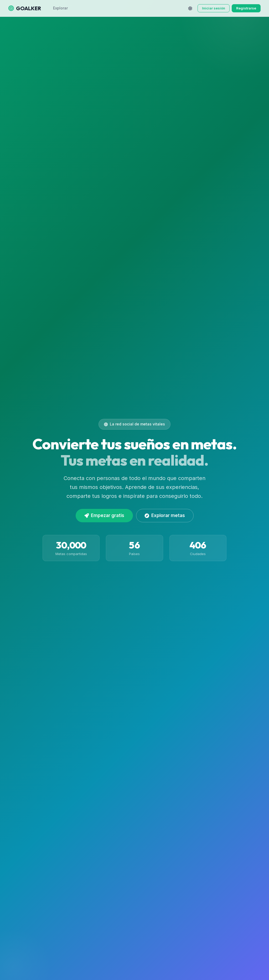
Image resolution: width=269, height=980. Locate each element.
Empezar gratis (104, 515)
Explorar (60, 8)
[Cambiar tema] (190, 8)
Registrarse (246, 8)
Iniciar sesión (214, 8)
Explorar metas (165, 515)
